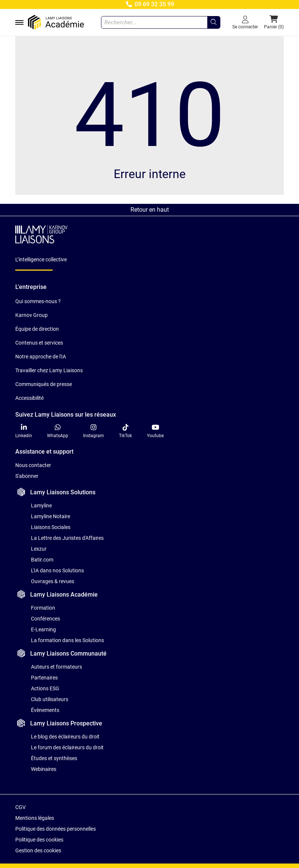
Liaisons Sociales (51, 527)
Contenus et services (39, 343)
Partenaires (44, 678)
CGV (21, 807)
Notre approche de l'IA (41, 357)
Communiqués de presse (44, 384)
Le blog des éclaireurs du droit (65, 737)
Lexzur (39, 549)
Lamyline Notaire (51, 516)
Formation (43, 608)
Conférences (45, 619)
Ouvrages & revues (53, 581)
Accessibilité (29, 398)
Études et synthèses (54, 758)
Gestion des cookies (38, 850)
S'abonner (27, 476)
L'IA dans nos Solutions (57, 570)
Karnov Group (32, 315)
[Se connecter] (245, 22)
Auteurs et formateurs (56, 667)
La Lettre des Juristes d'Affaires (67, 538)
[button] (274, 22)
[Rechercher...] (214, 22)
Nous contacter (33, 465)
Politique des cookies (39, 840)
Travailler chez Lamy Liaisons (49, 370)
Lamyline (41, 505)
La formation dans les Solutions (67, 640)
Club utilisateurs (50, 699)
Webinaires (44, 769)
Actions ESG (45, 688)
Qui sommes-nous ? (38, 301)
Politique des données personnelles (56, 829)
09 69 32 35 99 (149, 4)
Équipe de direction (37, 329)
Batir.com (42, 560)
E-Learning (43, 629)
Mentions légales (35, 818)
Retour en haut (150, 210)
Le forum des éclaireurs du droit (67, 747)
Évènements (45, 710)
